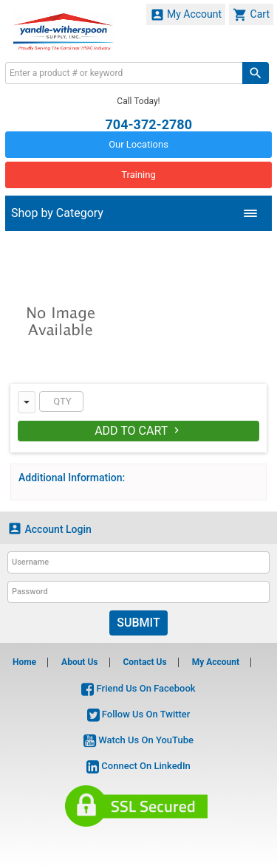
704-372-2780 (149, 124)
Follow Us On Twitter (139, 714)
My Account (186, 15)
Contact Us (144, 662)
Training (138, 175)
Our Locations (138, 144)
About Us (79, 662)
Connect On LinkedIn (138, 766)
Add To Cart (138, 431)
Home (24, 662)
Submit (138, 623)
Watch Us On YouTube (138, 740)
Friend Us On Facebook (138, 688)
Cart (251, 15)
